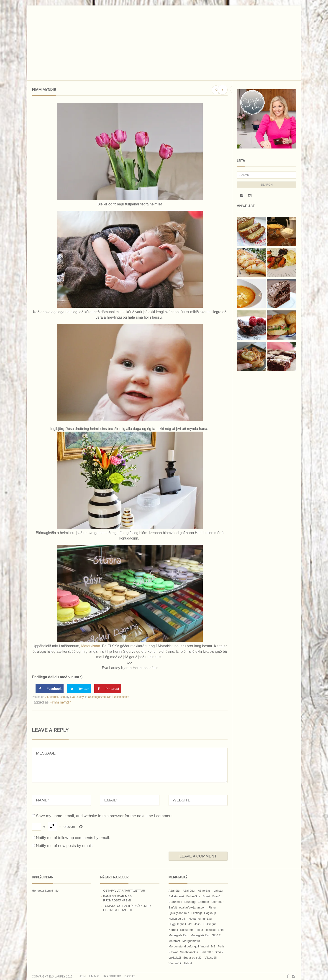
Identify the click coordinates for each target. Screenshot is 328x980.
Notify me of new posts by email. (64, 846)
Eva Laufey (77, 697)
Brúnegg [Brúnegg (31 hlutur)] (190, 902)
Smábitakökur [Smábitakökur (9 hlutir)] (189, 952)
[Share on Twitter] (79, 689)
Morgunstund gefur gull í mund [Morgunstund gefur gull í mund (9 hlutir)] (189, 946)
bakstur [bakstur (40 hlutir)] (219, 891)
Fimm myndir (60, 702)
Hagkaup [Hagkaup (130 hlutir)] (210, 913)
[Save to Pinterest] (108, 689)
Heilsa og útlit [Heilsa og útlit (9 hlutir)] (177, 919)
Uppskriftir (112, 976)
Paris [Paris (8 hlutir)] (221, 946)
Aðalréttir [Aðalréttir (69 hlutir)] (174, 891)
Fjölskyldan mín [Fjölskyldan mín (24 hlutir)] (179, 913)
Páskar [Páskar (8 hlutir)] (173, 952)
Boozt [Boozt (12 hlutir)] (206, 896)
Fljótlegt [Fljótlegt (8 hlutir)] (197, 913)
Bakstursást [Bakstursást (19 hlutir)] (176, 896)
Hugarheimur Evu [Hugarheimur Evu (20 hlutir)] (200, 919)
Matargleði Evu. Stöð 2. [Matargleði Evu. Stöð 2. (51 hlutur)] (206, 935)
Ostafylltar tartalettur (124, 891)
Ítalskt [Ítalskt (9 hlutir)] (188, 963)
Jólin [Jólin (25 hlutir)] (198, 924)
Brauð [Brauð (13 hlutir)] (216, 896)
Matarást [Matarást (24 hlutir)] (174, 941)
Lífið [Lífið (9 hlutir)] (221, 930)
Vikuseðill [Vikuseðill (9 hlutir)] (211, 958)
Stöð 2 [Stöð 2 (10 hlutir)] (219, 952)
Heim (82, 976)
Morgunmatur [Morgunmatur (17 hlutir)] (191, 941)
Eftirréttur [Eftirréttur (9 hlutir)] (217, 902)
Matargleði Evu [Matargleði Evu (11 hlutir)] (178, 935)
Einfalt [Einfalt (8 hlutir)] (173, 907)
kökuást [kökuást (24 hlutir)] (211, 930)
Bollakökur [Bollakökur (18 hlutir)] (193, 896)
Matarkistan (91, 646)
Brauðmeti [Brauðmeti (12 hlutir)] (175, 902)
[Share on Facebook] (50, 689)
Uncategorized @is (100, 697)
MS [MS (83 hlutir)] (213, 946)
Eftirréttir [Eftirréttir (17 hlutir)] (204, 902)
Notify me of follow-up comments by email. (73, 838)
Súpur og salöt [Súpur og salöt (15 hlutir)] (193, 958)
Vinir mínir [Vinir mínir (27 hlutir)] (175, 963)
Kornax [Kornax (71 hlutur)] (173, 930)
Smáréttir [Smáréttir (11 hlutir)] (206, 952)
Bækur (129, 976)
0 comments (122, 697)
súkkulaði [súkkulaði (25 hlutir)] (175, 958)
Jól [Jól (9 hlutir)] (190, 924)
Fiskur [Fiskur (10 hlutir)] (213, 907)
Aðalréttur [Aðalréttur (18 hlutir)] (189, 891)
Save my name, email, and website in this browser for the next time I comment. (105, 816)
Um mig (94, 976)
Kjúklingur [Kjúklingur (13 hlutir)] (209, 924)
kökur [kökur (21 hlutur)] (200, 930)
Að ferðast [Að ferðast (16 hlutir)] (205, 891)
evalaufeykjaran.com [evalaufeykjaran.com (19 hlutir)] (193, 907)
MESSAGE (130, 765)
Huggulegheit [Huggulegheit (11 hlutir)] (177, 924)
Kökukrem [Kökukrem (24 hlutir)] (187, 930)
